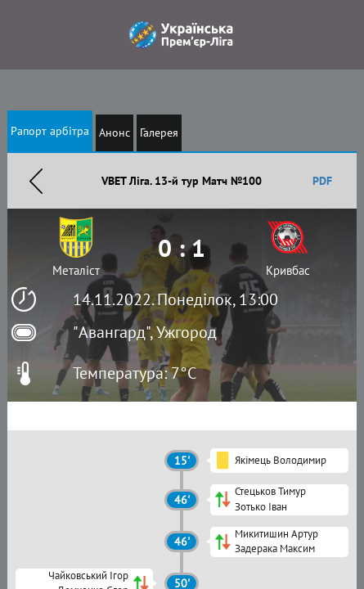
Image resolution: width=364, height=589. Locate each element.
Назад (36, 181)
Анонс (115, 133)
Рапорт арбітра (50, 131)
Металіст (76, 270)
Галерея (159, 133)
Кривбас (288, 270)
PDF (322, 181)
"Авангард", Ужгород (145, 332)
